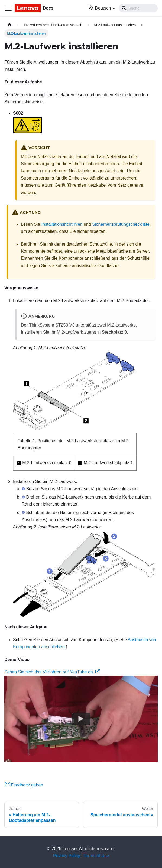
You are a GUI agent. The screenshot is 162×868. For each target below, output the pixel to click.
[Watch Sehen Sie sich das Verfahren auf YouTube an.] (81, 719)
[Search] (138, 8)
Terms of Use (96, 856)
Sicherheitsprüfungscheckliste (121, 224)
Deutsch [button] (100, 8)
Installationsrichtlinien (62, 224)
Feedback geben (24, 785)
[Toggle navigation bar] (8, 8)
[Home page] (9, 25)
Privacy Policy (67, 856)
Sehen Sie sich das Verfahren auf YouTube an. (52, 672)
